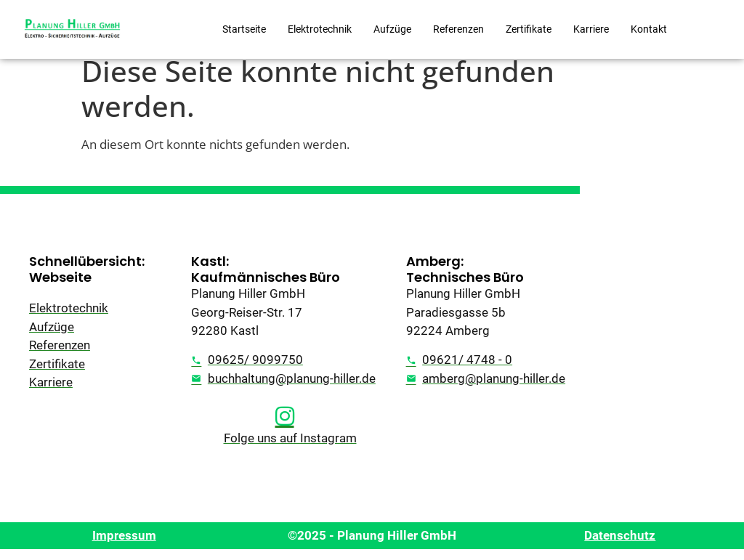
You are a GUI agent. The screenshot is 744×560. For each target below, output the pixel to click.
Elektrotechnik (320, 29)
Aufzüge (392, 29)
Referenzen (458, 29)
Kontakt (649, 29)
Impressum (124, 546)
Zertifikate (529, 29)
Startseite (244, 29)
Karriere (591, 29)
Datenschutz (620, 546)
